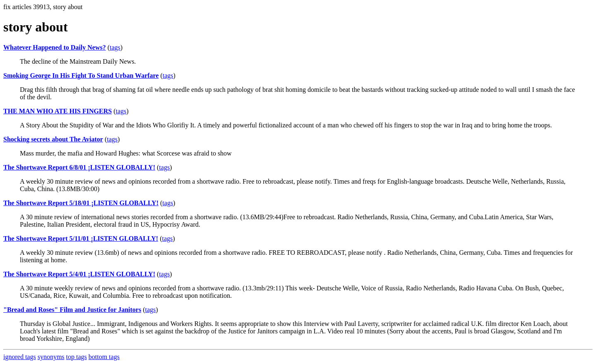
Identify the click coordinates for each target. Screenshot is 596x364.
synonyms (51, 357)
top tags (77, 357)
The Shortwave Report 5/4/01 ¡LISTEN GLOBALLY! (79, 274)
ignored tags (20, 357)
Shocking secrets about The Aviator (53, 139)
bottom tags (104, 357)
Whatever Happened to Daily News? (55, 47)
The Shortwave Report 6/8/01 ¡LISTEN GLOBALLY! (79, 167)
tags (115, 47)
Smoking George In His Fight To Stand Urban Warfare (81, 75)
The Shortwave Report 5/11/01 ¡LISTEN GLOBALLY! (81, 238)
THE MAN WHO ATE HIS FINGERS (58, 111)
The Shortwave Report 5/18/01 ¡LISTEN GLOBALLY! (81, 203)
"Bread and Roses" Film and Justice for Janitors (72, 310)
